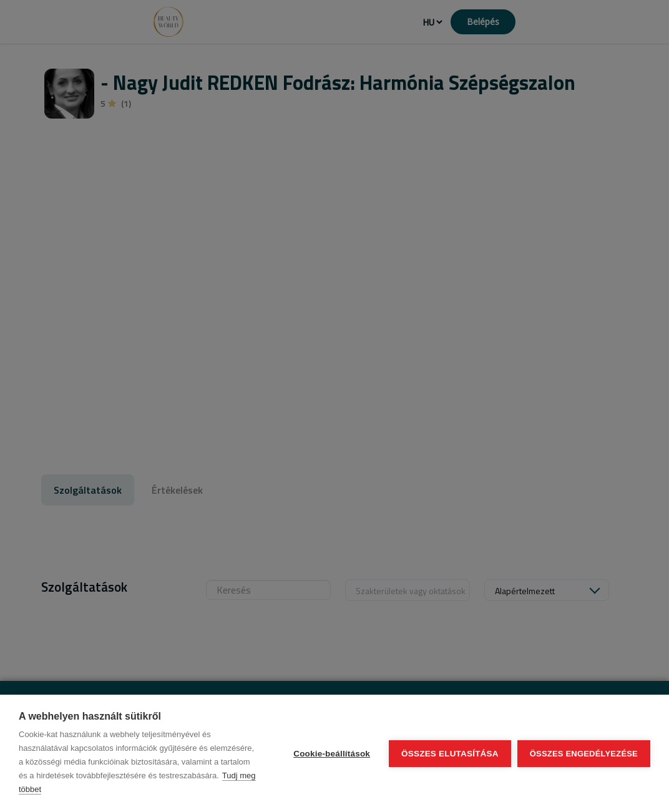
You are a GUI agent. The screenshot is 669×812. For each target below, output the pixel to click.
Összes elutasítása (450, 754)
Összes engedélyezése (584, 754)
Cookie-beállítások (332, 754)
